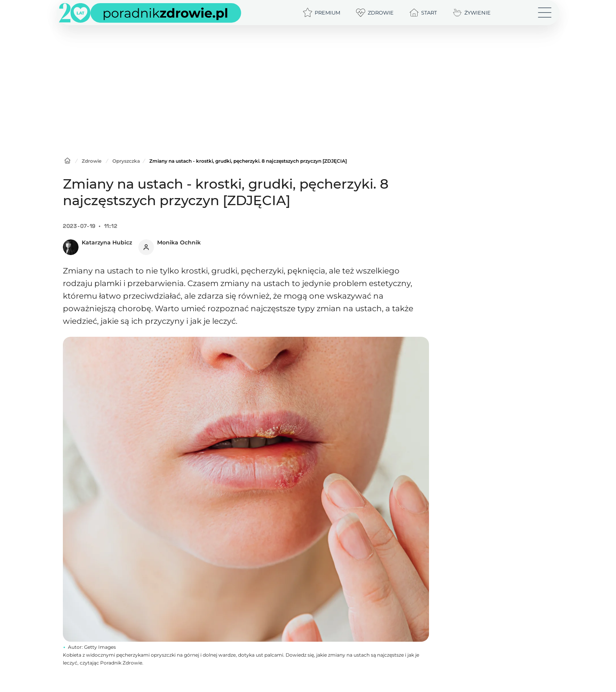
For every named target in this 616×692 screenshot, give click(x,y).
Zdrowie (92, 161)
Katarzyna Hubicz (107, 242)
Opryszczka (126, 161)
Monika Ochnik (179, 242)
